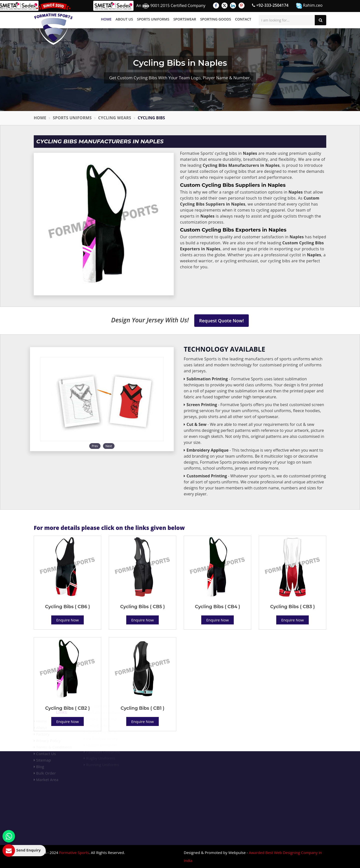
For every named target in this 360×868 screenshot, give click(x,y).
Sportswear (185, 19)
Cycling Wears (115, 118)
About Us (124, 19)
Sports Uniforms (153, 19)
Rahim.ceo (309, 6)
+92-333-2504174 (270, 5)
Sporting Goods (216, 19)
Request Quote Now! (222, 321)
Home (106, 19)
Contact (243, 19)
